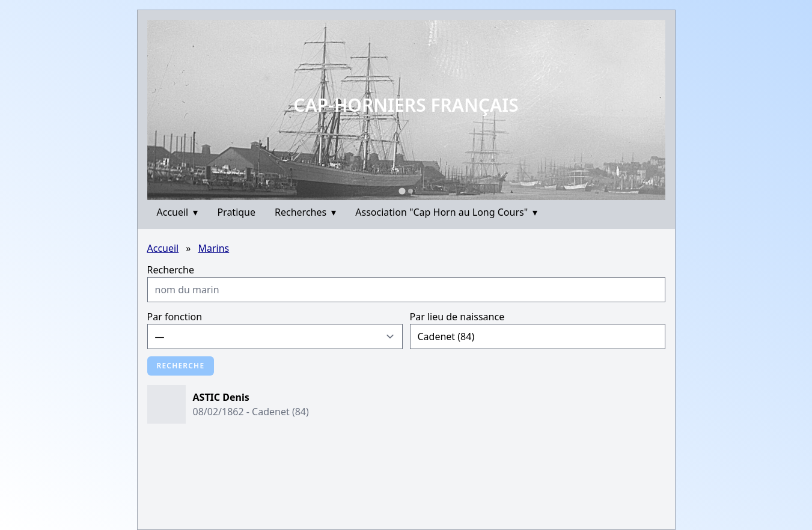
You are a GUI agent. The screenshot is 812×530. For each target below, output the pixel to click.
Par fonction (175, 317)
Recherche (171, 270)
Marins (213, 248)
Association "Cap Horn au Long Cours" (446, 212)
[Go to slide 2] (411, 191)
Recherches (305, 212)
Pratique (236, 212)
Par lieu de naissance (457, 317)
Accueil (178, 212)
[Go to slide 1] (402, 191)
